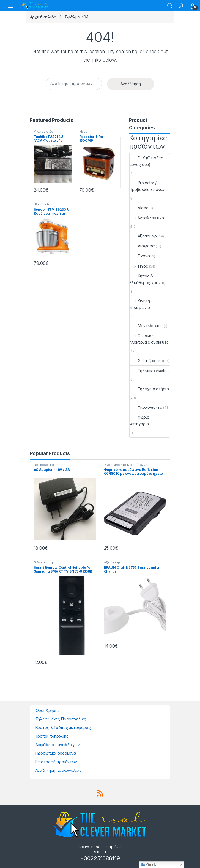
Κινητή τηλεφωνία (140, 304)
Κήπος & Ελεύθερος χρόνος (147, 279)
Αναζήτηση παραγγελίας (59, 770)
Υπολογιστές (43, 132)
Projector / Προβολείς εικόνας (147, 186)
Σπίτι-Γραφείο (147, 361)
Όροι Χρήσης (48, 710)
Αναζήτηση (131, 84)
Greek (148, 865)
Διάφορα (142, 246)
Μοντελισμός (146, 326)
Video (139, 208)
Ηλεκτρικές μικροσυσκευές (45, 206)
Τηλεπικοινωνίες (149, 371)
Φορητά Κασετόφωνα (131, 465)
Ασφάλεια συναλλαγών (58, 745)
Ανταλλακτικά (147, 218)
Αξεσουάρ (143, 236)
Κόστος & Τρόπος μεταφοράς (63, 727)
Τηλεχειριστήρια (149, 389)
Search (170, 6)
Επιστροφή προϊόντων (56, 762)
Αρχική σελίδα (43, 17)
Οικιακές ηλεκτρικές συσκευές (149, 339)
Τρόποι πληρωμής (52, 736)
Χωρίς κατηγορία (139, 420)
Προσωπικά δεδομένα (56, 753)
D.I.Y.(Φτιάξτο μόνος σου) (146, 161)
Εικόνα (140, 256)
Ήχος (83, 132)
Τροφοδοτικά (44, 465)
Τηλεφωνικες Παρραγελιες (61, 719)
